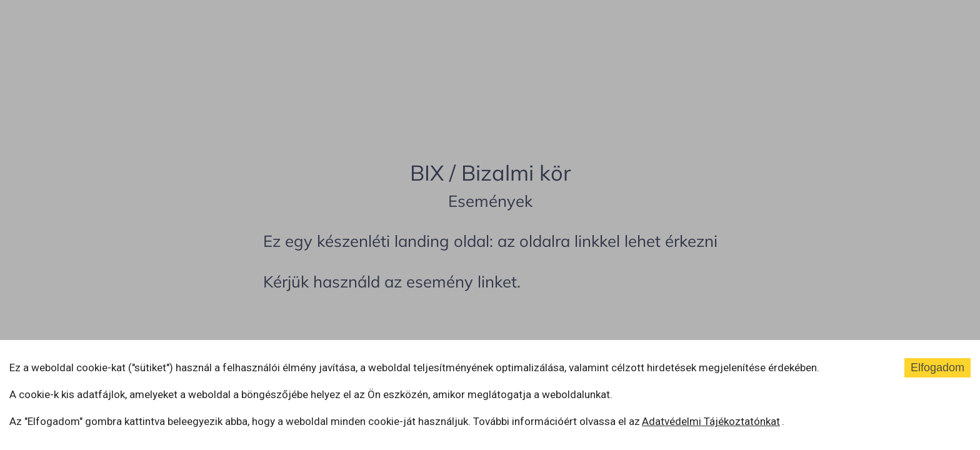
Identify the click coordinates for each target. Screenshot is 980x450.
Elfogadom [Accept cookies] (937, 367)
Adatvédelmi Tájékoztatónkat (711, 421)
